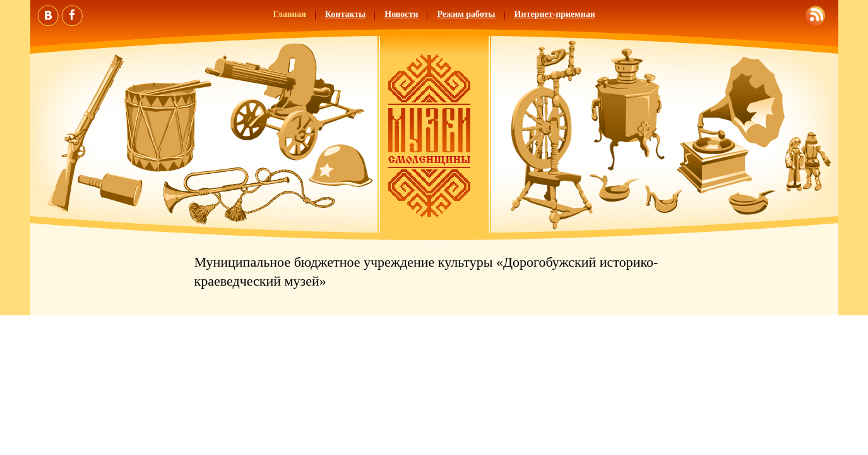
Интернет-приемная (555, 14)
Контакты (345, 14)
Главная (289, 14)
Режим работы (466, 14)
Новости (401, 14)
